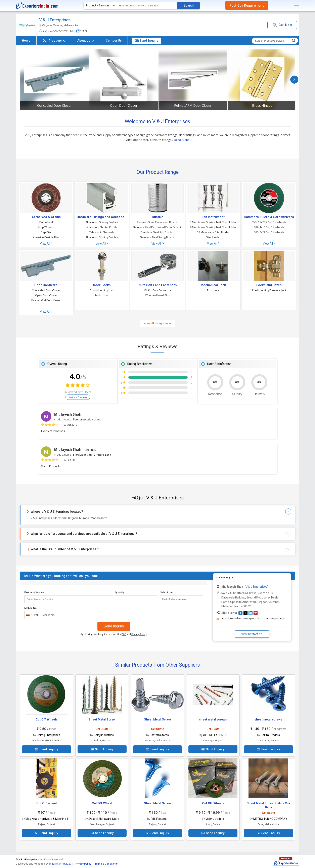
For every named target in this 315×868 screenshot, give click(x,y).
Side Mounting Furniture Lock (269, 290)
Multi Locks (102, 295)
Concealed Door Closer (54, 106)
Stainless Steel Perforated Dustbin (157, 222)
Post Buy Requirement (247, 5)
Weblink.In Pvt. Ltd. (60, 864)
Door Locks (102, 285)
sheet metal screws (213, 719)
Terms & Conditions (106, 864)
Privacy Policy (139, 634)
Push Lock (213, 290)
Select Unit (167, 592)
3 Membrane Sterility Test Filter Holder (213, 222)
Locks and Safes (269, 285)
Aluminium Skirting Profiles (102, 237)
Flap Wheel (46, 222)
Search (189, 6)
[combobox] (31, 615)
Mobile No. (31, 608)
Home (26, 41)
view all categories (157, 323)
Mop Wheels (46, 227)
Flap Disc (46, 232)
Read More (182, 140)
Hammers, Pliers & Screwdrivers (269, 217)
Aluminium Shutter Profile (102, 227)
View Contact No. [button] (252, 634)
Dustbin (158, 217)
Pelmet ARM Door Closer (193, 106)
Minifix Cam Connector (157, 290)
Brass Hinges (262, 106)
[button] (282, 25)
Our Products (54, 41)
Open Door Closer (124, 106)
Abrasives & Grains (46, 217)
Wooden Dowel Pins (157, 295)
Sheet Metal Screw (102, 719)
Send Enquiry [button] (147, 41)
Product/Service (34, 592)
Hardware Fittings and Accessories (102, 217)
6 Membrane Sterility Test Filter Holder (213, 227)
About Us (86, 41)
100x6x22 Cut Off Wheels (269, 232)
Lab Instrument (213, 217)
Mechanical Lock (213, 285)
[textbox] (147, 6)
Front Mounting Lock (102, 290)
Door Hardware (46, 285)
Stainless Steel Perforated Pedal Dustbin (157, 227)
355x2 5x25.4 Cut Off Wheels (269, 222)
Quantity (120, 592)
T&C (124, 634)
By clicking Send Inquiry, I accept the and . (114, 634)
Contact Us (114, 41)
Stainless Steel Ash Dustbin (157, 232)
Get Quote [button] (102, 729)
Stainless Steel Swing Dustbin (158, 237)
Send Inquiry (114, 626)
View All (46, 244)
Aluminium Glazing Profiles (102, 222)
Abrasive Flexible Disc (46, 237)
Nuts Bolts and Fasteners (158, 285)
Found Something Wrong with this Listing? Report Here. (254, 618)
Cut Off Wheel (47, 803)
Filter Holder (213, 237)
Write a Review (78, 397)
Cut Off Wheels (47, 719)
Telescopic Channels (102, 232)
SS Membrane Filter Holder (213, 232)
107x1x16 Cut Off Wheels (269, 227)
